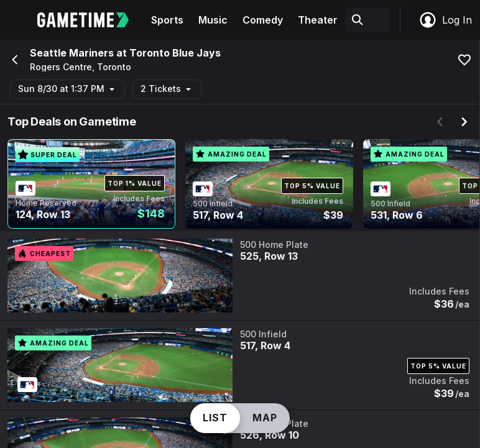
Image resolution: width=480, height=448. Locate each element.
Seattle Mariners (72, 53)
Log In (445, 20)
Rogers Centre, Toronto (81, 67)
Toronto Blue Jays (175, 53)
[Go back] (14, 60)
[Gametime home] (90, 20)
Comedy (263, 20)
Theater (318, 20)
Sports (167, 20)
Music (213, 20)
